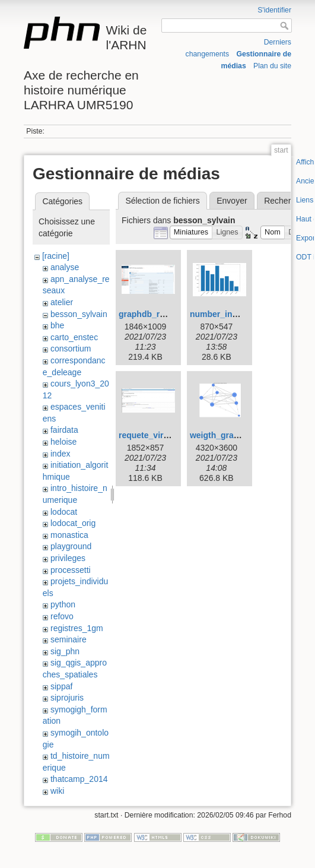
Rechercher (285, 201)
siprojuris (67, 698)
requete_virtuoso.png (161, 435)
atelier (62, 302)
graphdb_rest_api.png (162, 314)
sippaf (61, 686)
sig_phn (65, 651)
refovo (62, 616)
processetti (71, 570)
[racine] (56, 256)
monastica (69, 535)
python (63, 604)
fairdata (64, 430)
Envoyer (232, 201)
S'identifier (274, 10)
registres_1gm (77, 628)
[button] (191, 232)
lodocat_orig (73, 523)
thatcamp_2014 (79, 779)
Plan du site (272, 66)
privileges (68, 558)
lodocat (64, 512)
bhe (57, 325)
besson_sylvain (79, 314)
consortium (71, 349)
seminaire (69, 639)
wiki (57, 791)
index (60, 454)
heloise (63, 442)
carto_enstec (74, 337)
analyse (65, 267)
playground (71, 546)
